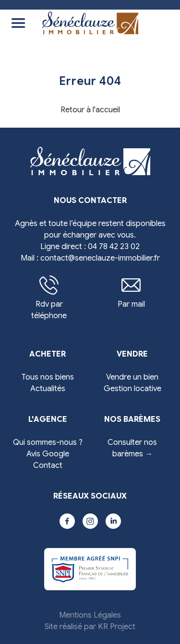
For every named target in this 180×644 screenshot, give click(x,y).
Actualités (48, 389)
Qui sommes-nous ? (48, 442)
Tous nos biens (48, 377)
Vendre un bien (132, 377)
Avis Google (48, 454)
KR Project (117, 627)
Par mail (131, 292)
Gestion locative (132, 389)
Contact (48, 465)
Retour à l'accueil (90, 110)
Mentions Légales (90, 615)
